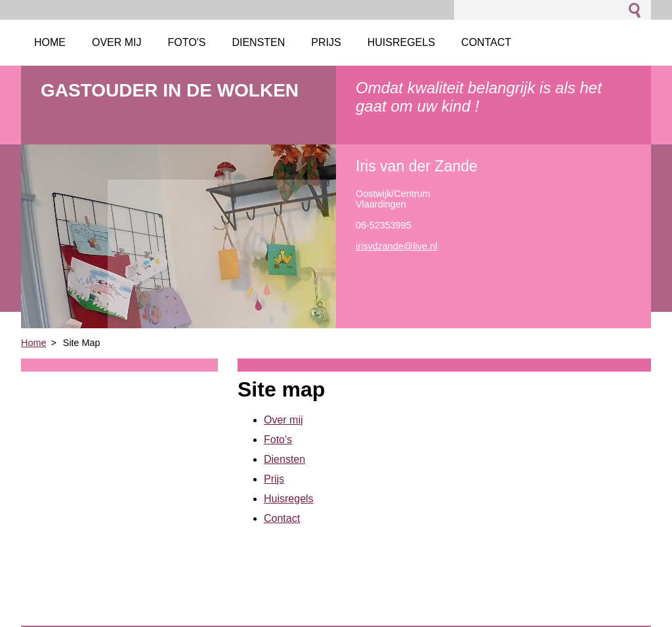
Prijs (274, 479)
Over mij (283, 420)
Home (33, 343)
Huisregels (289, 499)
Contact (282, 518)
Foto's (278, 440)
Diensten (284, 459)
